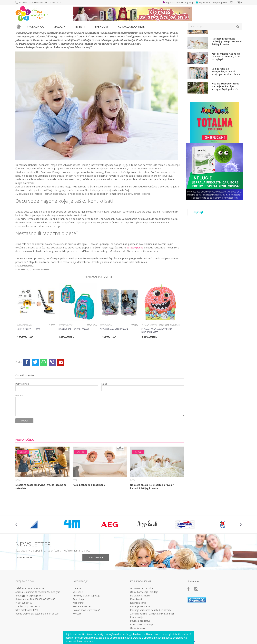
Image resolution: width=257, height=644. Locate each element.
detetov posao (135, 278)
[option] (36, 346)
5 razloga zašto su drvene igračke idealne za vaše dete (41, 517)
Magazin (30, 32)
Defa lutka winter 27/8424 (114, 359)
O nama (77, 619)
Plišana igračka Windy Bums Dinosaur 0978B (157, 361)
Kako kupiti (136, 629)
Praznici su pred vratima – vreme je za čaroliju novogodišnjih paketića (226, 117)
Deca (38, 32)
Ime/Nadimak (22, 414)
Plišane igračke (149, 355)
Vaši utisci (78, 622)
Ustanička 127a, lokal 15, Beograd (42, 622)
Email (104, 414)
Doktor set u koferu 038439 (74, 359)
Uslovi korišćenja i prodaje (144, 622)
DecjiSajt (197, 242)
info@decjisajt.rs (35, 626)
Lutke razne (106, 355)
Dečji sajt (20, 32)
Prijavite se (96, 588)
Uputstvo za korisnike (142, 619)
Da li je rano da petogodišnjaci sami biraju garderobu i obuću (226, 102)
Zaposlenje (79, 629)
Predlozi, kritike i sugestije (86, 626)
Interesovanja (24, 355)
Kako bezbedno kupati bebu (89, 515)
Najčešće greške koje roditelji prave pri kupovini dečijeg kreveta (152, 517)
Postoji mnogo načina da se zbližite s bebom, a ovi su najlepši (226, 87)
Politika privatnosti (140, 626)
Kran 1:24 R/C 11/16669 (29, 359)
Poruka (19, 426)
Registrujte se (220, 2)
